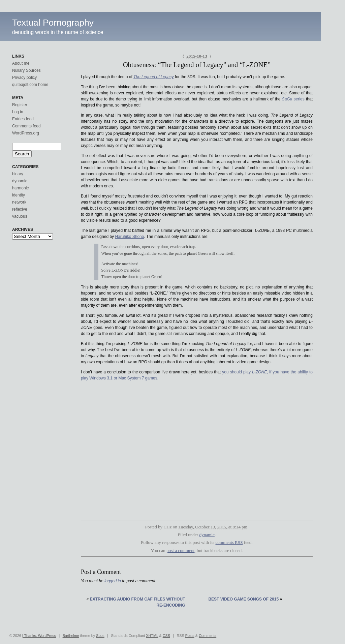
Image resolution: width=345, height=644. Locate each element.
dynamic (207, 535)
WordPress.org (26, 133)
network (19, 202)
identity (19, 195)
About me (21, 63)
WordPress (47, 636)
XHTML (152, 636)
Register (20, 105)
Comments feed (26, 126)
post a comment (181, 550)
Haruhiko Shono (129, 237)
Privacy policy (24, 78)
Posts (190, 636)
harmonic (20, 188)
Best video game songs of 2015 (243, 599)
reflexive (20, 209)
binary (18, 174)
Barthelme (71, 636)
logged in (113, 581)
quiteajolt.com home (30, 85)
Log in (18, 112)
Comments (208, 636)
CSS (166, 636)
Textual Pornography (53, 23)
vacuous (20, 216)
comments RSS (229, 542)
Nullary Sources (26, 70)
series (293, 99)
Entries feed (23, 119)
